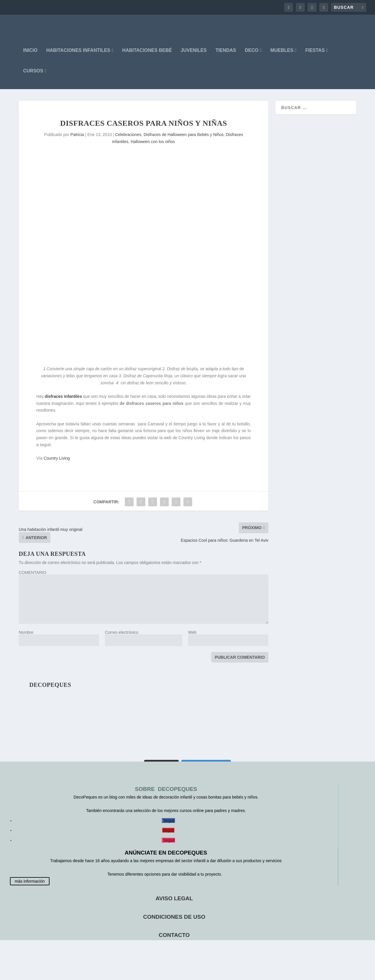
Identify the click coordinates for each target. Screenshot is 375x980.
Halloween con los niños (153, 146)
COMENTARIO (33, 577)
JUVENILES (194, 55)
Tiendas (226, 55)
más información (30, 886)
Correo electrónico (122, 637)
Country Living (57, 463)
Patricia (77, 139)
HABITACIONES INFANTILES (78, 55)
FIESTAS (315, 55)
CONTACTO (174, 939)
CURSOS (33, 75)
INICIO (30, 55)
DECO (252, 55)
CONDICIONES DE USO (174, 921)
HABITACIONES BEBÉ (147, 55)
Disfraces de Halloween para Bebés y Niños (184, 139)
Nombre (26, 637)
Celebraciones (128, 139)
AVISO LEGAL (174, 903)
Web (192, 637)
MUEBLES (282, 55)
